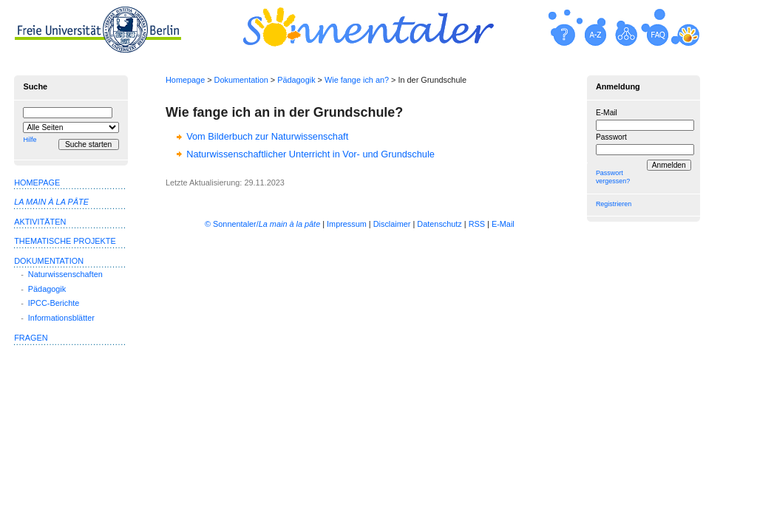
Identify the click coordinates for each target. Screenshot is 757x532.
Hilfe (30, 140)
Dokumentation (241, 80)
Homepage (185, 80)
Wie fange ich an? (357, 80)
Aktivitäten (40, 222)
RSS (477, 224)
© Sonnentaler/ (262, 224)
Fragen (31, 338)
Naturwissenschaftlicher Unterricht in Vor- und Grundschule (310, 154)
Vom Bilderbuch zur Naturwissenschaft (267, 136)
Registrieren (614, 204)
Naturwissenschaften (65, 274)
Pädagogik (296, 80)
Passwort (611, 137)
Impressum (347, 224)
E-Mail (607, 113)
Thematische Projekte (65, 241)
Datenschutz (439, 224)
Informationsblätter (61, 318)
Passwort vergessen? (613, 177)
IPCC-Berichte (54, 303)
